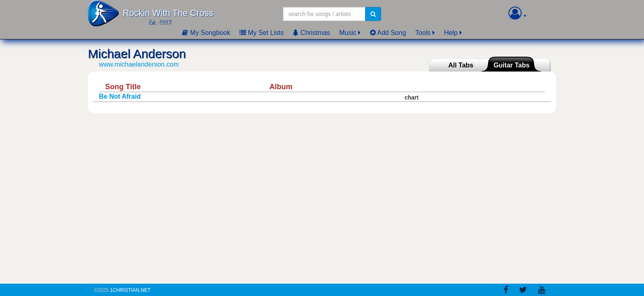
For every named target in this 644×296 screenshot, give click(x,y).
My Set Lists (262, 33)
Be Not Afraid (120, 96)
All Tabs (461, 65)
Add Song (388, 33)
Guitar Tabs (512, 65)
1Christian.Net (130, 290)
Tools (423, 33)
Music (348, 33)
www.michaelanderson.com (139, 64)
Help (451, 33)
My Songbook (206, 33)
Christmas (311, 33)
